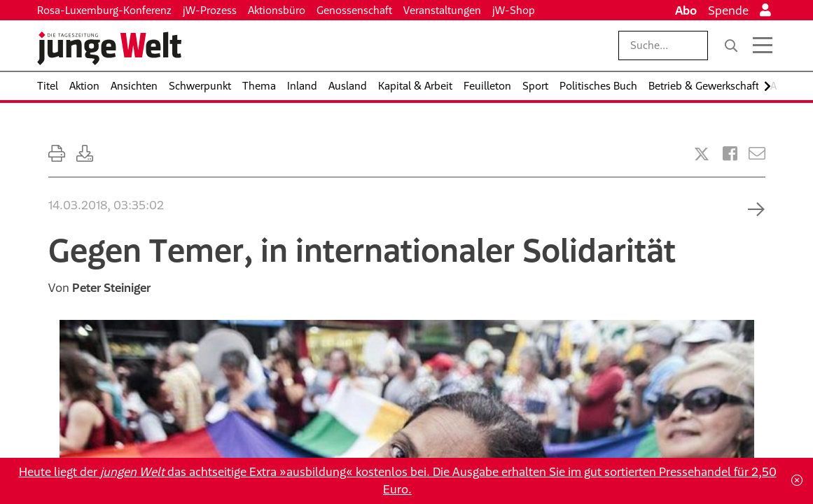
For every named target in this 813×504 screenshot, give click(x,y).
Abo (686, 10)
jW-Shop (514, 10)
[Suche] (731, 45)
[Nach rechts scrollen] (767, 86)
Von (99, 288)
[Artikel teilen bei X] (702, 154)
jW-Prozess (210, 10)
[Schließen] (797, 481)
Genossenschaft (354, 10)
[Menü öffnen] (763, 45)
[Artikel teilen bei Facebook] (730, 154)
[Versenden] (757, 154)
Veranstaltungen (442, 10)
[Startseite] (109, 48)
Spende (728, 10)
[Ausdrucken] (57, 154)
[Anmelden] (765, 10)
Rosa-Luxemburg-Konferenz (104, 10)
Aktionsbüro (277, 10)
